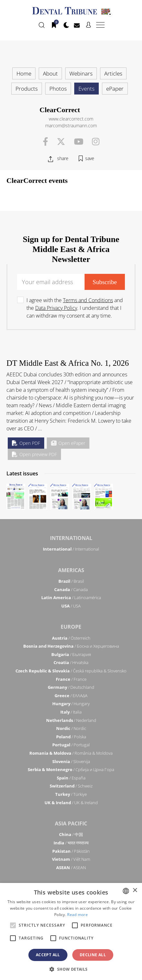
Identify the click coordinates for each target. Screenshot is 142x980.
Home (24, 73)
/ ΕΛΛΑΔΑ (71, 696)
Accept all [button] (48, 955)
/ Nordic (71, 728)
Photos (58, 89)
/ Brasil (71, 581)
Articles (113, 73)
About (50, 73)
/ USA (71, 606)
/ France (71, 679)
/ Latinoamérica (71, 598)
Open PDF (26, 443)
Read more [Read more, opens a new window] (77, 915)
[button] (71, 969)
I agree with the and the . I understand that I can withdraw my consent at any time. (75, 308)
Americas (71, 570)
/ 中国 (71, 834)
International (71, 538)
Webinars (81, 73)
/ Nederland (71, 720)
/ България (71, 654)
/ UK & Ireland (71, 803)
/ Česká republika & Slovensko (71, 671)
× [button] (135, 890)
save (90, 158)
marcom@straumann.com (71, 126)
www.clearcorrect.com (71, 119)
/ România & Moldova (71, 753)
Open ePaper (68, 443)
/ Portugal (71, 745)
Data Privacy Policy (56, 308)
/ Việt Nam (71, 859)
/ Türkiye (71, 794)
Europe (71, 627)
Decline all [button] (93, 955)
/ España (71, 778)
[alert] (71, 931)
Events (86, 89)
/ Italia (71, 712)
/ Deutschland (71, 687)
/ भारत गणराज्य (71, 843)
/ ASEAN (71, 868)
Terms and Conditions (88, 300)
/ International (71, 549)
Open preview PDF (34, 454)
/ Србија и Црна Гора (71, 769)
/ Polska (71, 737)
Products (27, 89)
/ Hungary (71, 704)
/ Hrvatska (71, 662)
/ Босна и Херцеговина (71, 646)
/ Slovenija (71, 761)
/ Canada (71, 589)
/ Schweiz (71, 786)
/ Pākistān (71, 851)
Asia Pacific (71, 823)
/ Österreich (71, 638)
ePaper (115, 89)
